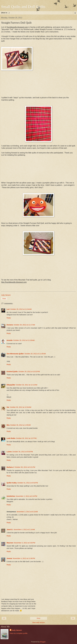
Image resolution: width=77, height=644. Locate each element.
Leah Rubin (11, 438)
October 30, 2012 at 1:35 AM (20, 425)
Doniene (10, 325)
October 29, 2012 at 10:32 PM (29, 372)
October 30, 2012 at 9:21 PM (25, 467)
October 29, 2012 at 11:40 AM (35, 354)
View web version (38, 623)
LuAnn (9, 452)
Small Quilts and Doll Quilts (23, 7)
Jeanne (9, 558)
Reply (9, 318)
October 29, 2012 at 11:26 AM (24, 340)
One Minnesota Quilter (15, 354)
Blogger (43, 642)
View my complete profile (19, 633)
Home (38, 618)
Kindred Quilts (12, 372)
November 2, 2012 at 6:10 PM (27, 496)
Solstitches (11, 496)
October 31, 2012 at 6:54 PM (28, 483)
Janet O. (10, 530)
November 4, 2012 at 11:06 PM (24, 558)
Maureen (10, 543)
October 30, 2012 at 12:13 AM (27, 385)
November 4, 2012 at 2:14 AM (24, 530)
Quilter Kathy (12, 483)
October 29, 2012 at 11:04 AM (21, 309)
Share (4, 299)
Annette (10, 340)
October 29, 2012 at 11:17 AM (24, 325)
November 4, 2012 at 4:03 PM (25, 543)
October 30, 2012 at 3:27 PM (26, 438)
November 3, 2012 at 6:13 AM (27, 512)
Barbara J (10, 467)
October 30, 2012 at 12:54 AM (21, 407)
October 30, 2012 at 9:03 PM (23, 452)
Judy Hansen (17, 630)
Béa (8, 425)
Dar (8, 407)
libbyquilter (11, 385)
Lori (8, 309)
